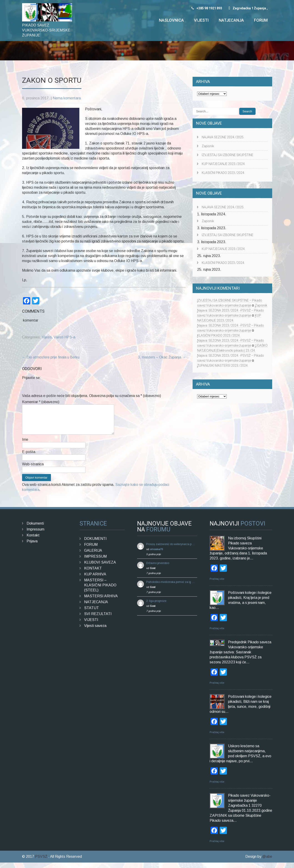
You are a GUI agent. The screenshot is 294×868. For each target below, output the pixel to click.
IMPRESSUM (95, 562)
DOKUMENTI (95, 544)
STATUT (92, 613)
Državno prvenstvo (158, 569)
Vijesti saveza (95, 631)
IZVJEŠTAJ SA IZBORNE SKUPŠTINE (227, 155)
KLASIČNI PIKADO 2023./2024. (223, 173)
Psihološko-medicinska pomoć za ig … (170, 587)
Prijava (32, 547)
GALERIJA (93, 556)
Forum (261, 20)
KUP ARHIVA (95, 580)
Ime (25, 445)
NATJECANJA (96, 607)
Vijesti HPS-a (64, 337)
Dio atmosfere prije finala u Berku (51, 357)
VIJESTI (91, 625)
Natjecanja (231, 20)
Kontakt (33, 541)
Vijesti (201, 20)
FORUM (91, 550)
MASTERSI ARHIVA (101, 601)
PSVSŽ (42, 862)
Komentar (41, 402)
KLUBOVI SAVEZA (100, 568)
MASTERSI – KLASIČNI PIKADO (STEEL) (100, 591)
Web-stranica (33, 470)
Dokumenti (35, 529)
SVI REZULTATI (98, 619)
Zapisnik (208, 146)
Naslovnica (171, 20)
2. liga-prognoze (156, 606)
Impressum (35, 535)
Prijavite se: (31, 378)
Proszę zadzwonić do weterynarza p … (171, 550)
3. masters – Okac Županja (162, 357)
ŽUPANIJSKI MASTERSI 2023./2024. (223, 366)
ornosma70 (156, 555)
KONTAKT (93, 574)
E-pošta (29, 457)
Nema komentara (67, 98)
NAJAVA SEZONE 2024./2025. (223, 137)
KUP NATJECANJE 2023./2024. (224, 164)
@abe (267, 862)
